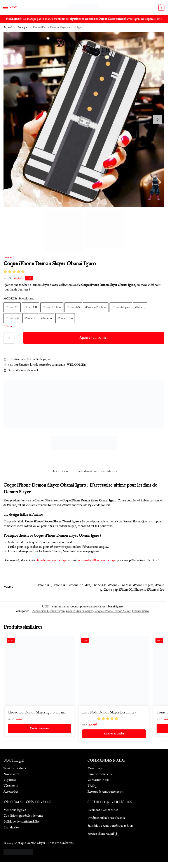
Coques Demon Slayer (79, 611)
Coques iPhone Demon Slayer (113, 611)
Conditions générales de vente (24, 816)
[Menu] (10, 8)
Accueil (8, 27)
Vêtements (11, 786)
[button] (14, 272)
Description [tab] (60, 471)
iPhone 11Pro (65, 318)
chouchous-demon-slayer (52, 560)
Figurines (10, 780)
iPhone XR (31, 307)
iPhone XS (12, 307)
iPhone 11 (47, 318)
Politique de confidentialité (22, 822)
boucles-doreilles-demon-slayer (97, 560)
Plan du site (11, 828)
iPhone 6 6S (73, 307)
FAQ (91, 786)
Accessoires (11, 792)
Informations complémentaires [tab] (95, 471)
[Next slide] (157, 120)
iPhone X (30, 318)
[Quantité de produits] (9, 338)
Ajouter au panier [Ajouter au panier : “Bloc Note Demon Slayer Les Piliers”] (114, 734)
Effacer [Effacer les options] (8, 326)
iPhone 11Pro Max (96, 307)
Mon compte (96, 768)
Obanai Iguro (140, 611)
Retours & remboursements (106, 792)
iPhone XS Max (52, 307)
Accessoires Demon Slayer (48, 611)
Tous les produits (15, 768)
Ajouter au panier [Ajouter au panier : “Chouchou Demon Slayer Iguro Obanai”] (40, 728)
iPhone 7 (140, 307)
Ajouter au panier (94, 338)
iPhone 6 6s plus (121, 307)
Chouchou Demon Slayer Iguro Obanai (37, 713)
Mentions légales (15, 810)
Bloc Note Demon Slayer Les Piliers (109, 713)
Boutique (22, 27)
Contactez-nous (98, 780)
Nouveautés (11, 774)
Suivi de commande (100, 774)
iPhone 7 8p (12, 318)
